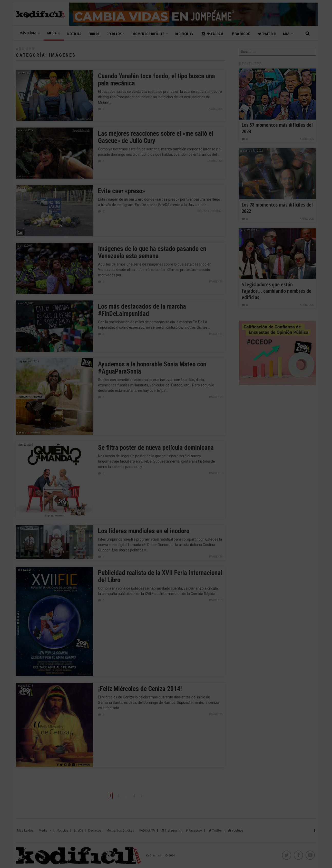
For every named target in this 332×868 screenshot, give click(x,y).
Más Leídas (30, 33)
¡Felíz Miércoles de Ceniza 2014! (140, 689)
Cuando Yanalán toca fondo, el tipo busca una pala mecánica (157, 80)
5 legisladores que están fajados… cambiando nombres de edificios (277, 291)
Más (288, 34)
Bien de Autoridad (210, 211)
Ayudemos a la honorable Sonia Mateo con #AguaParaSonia (152, 368)
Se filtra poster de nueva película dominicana (156, 448)
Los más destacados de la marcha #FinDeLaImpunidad (142, 310)
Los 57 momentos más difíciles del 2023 (277, 128)
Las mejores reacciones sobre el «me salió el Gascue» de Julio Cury (156, 137)
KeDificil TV (184, 34)
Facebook (241, 34)
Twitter (267, 34)
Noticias (74, 34)
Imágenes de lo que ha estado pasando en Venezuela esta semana (152, 252)
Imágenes (216, 282)
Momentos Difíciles (150, 34)
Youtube (236, 831)
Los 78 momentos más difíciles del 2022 (277, 208)
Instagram (212, 34)
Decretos (116, 34)
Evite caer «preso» (121, 191)
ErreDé (94, 34)
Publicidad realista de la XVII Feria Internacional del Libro (160, 576)
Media (54, 33)
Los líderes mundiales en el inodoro (144, 531)
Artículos (216, 109)
